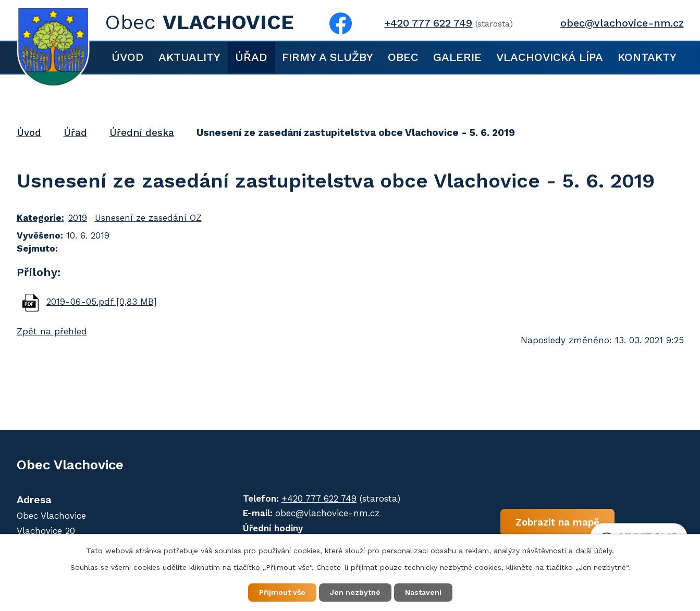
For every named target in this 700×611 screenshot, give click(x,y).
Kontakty (647, 57)
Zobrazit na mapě (557, 522)
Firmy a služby (328, 57)
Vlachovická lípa (550, 57)
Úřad (251, 57)
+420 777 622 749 (428, 23)
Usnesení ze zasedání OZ (148, 218)
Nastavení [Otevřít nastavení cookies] (423, 592)
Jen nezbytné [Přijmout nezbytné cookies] (355, 592)
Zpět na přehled (52, 331)
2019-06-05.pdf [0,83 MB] (102, 302)
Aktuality (189, 57)
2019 (78, 218)
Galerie (457, 57)
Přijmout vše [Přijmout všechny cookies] (282, 592)
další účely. (595, 551)
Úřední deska (142, 133)
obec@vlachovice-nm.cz (622, 23)
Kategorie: (40, 218)
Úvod (128, 57)
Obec (403, 57)
